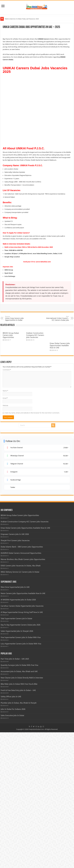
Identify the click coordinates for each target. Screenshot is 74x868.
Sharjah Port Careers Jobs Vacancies (15, 676)
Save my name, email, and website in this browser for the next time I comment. (32, 549)
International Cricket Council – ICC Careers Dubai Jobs (57, 288)
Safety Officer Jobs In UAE (11, 832)
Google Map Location (12, 227)
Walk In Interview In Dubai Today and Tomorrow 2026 (22, 19)
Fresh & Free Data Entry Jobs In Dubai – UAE (18, 826)
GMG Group (9, 240)
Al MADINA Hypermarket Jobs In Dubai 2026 (18, 735)
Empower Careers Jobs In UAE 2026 (15, 670)
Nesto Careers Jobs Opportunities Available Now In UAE (23, 729)
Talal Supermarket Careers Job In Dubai (16, 754)
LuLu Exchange (10, 246)
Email (5, 534)
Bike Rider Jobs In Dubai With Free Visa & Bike (19, 820)
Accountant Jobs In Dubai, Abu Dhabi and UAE (19, 807)
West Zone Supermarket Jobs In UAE (15, 723)
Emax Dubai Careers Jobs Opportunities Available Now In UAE (60, 481)
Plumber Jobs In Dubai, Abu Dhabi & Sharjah (19, 839)
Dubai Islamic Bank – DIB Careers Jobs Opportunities (22, 682)
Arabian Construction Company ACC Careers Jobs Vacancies (35, 305)
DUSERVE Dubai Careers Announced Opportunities (21, 689)
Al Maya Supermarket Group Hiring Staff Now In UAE (22, 748)
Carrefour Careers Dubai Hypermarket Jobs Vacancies (22, 742)
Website (5, 541)
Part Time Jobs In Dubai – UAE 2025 (15, 795)
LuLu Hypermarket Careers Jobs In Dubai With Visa (21, 779)
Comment (7, 505)
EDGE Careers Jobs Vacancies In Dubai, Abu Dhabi (21, 701)
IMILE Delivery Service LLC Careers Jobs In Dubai (20, 708)
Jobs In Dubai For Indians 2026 (13, 845)
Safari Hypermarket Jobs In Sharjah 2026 (17, 767)
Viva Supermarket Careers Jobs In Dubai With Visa (21, 773)
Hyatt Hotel (9, 243)
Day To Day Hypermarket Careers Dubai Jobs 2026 (21, 761)
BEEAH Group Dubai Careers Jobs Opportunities (11, 305)
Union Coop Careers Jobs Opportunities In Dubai (17, 288)
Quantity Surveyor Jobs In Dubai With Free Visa (19, 801)
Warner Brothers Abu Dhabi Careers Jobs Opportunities (23, 695)
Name (5, 526)
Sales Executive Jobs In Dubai (12, 851)
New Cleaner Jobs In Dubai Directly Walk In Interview (22, 813)
